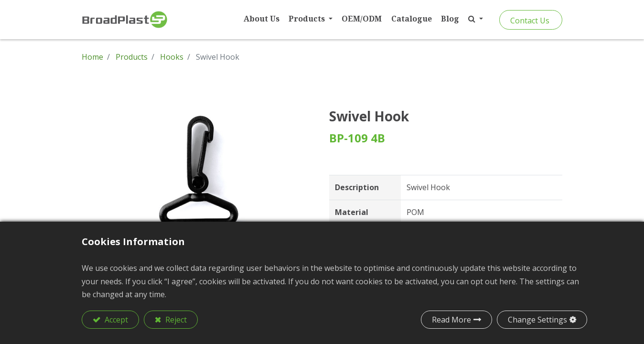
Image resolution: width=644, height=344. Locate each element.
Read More (451, 320)
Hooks (172, 57)
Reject (175, 320)
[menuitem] (261, 19)
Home (92, 57)
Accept (115, 320)
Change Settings (537, 320)
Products (132, 57)
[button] (475, 19)
